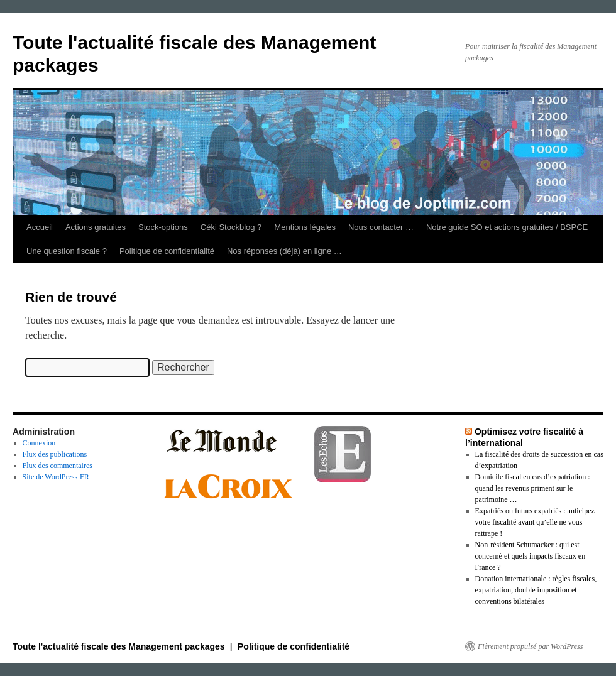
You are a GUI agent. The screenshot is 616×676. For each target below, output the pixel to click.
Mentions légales (305, 227)
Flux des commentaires (58, 466)
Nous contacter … (381, 227)
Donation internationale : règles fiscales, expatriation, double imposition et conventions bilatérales (536, 590)
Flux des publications (55, 454)
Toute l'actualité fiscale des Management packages (120, 646)
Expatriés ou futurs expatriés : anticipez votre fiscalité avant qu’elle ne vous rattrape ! (535, 522)
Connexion (39, 443)
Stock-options (163, 227)
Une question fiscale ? (67, 251)
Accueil (40, 227)
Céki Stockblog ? (231, 227)
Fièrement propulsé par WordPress (530, 646)
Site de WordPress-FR (56, 477)
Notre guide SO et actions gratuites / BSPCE (507, 227)
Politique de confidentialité (167, 251)
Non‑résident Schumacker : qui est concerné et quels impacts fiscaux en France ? (531, 556)
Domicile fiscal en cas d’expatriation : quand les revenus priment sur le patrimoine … (533, 488)
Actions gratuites (96, 227)
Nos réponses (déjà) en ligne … (284, 251)
